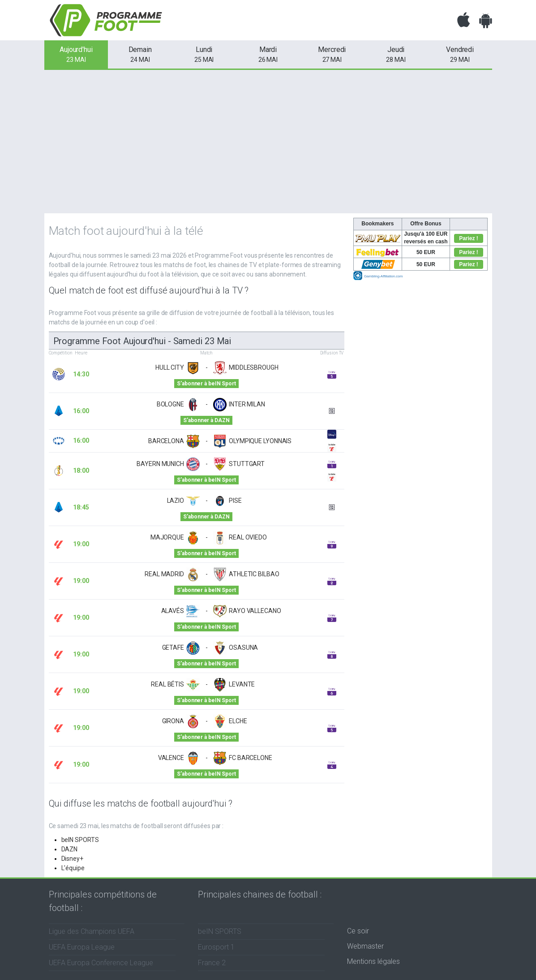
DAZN (70, 849)
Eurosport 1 (216, 947)
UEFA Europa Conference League (101, 963)
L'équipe (73, 868)
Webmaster (365, 946)
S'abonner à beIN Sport (206, 384)
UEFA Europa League (82, 947)
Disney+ (72, 859)
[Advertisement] (268, 142)
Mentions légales (373, 961)
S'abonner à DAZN (206, 420)
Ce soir (358, 931)
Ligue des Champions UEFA (92, 931)
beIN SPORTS (80, 840)
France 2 (212, 963)
